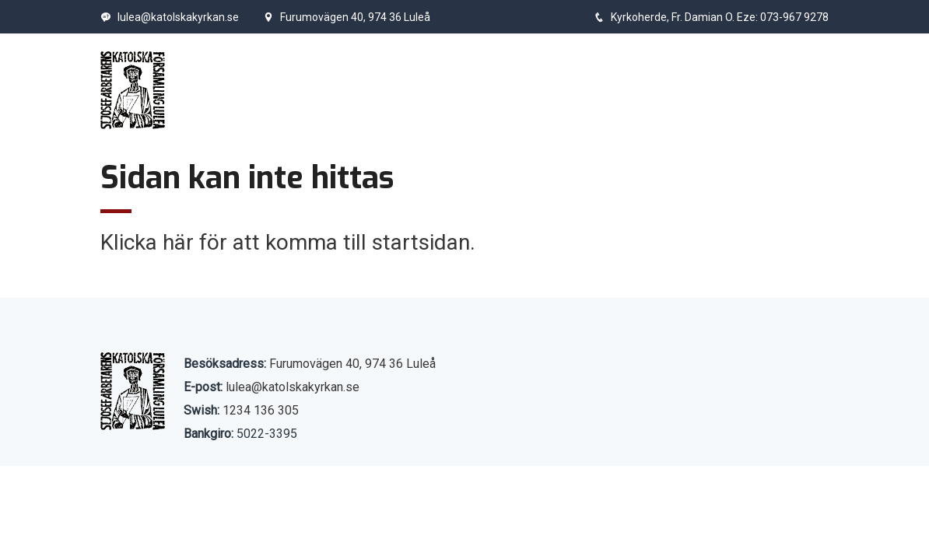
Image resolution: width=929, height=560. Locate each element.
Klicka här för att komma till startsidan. (288, 242)
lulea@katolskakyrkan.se (170, 17)
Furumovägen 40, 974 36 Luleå (347, 17)
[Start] (133, 90)
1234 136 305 (261, 410)
